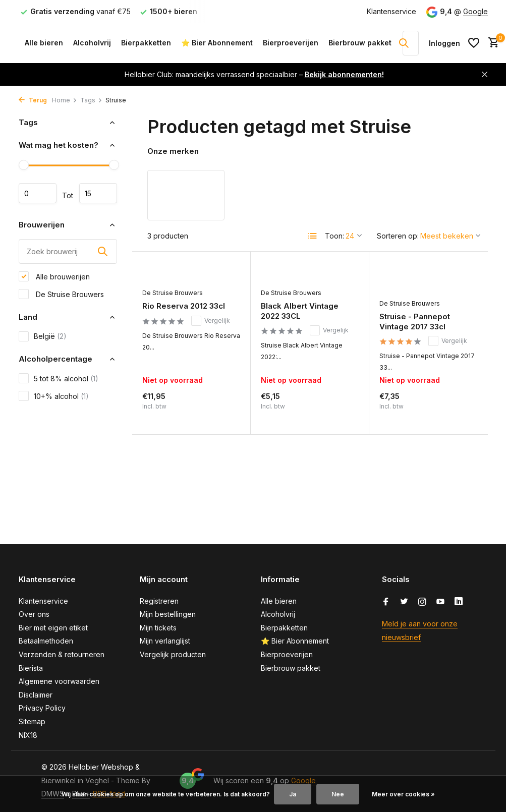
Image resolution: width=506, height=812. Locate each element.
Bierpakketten (146, 43)
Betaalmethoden (46, 641)
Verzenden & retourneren (62, 654)
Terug (33, 100)
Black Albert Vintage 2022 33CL (300, 311)
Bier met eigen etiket (53, 628)
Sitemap (32, 721)
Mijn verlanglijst (165, 641)
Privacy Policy (42, 708)
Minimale (38, 193)
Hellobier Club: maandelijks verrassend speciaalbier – (254, 74)
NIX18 (28, 735)
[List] (313, 236)
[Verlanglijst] (474, 43)
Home (65, 100)
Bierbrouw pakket (360, 43)
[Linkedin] (459, 602)
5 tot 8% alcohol (59, 378)
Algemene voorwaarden (59, 681)
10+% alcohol (54, 396)
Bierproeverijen (291, 43)
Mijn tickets (158, 628)
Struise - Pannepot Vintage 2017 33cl (415, 322)
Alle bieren (44, 43)
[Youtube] (440, 602)
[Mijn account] (444, 43)
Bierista (31, 668)
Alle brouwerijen (54, 276)
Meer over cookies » (403, 794)
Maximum (98, 193)
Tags (91, 100)
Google (475, 11)
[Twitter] (404, 602)
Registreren (159, 601)
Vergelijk (211, 321)
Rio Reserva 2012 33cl (184, 306)
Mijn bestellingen (168, 614)
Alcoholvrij (92, 43)
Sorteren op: (398, 236)
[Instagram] (422, 602)
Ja (293, 794)
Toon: (334, 236)
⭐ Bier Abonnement (217, 43)
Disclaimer (36, 695)
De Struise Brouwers (61, 294)
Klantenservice (391, 11)
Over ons (34, 614)
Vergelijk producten (173, 654)
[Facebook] (386, 602)
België (43, 336)
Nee (338, 794)
